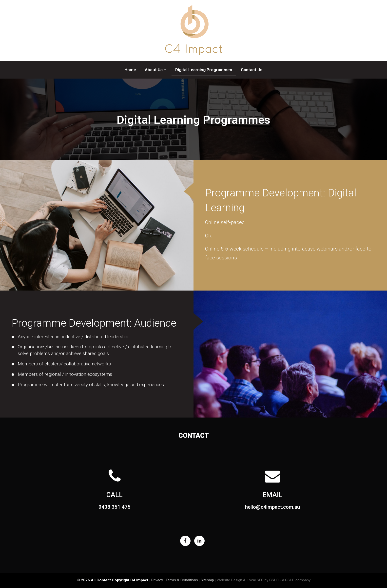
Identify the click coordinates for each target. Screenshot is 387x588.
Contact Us (252, 70)
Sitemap (207, 580)
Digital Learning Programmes (204, 70)
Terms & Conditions (182, 580)
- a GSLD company (295, 580)
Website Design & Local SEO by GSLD (248, 580)
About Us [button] (156, 70)
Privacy (157, 580)
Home (130, 70)
